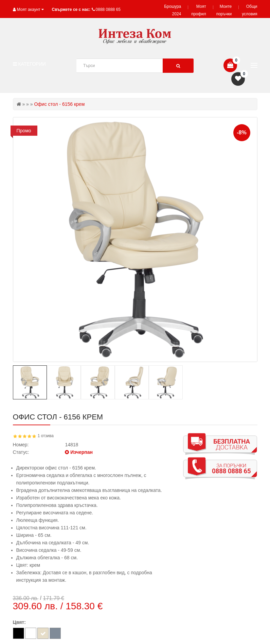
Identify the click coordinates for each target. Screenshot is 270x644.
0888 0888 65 (108, 10)
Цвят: (19, 622)
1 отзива (46, 436)
